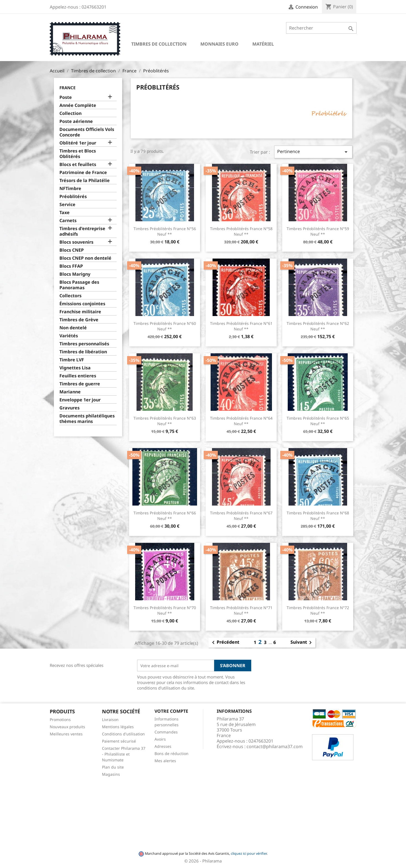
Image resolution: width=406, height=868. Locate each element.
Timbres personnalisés (84, 344)
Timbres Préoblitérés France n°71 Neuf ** (241, 610)
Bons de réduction (171, 753)
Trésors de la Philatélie (85, 181)
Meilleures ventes (66, 734)
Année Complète (78, 105)
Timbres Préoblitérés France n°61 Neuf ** (241, 326)
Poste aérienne (76, 121)
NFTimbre (70, 189)
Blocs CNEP (72, 250)
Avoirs (160, 739)
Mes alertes (165, 761)
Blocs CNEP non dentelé (85, 258)
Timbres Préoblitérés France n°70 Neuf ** (165, 610)
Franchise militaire (80, 312)
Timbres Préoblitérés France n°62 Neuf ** (318, 326)
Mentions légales (118, 727)
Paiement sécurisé (119, 741)
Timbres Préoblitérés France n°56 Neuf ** (165, 231)
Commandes (166, 732)
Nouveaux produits (67, 727)
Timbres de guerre (80, 384)
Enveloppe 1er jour (80, 400)
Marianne (70, 392)
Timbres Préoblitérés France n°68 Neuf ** (318, 516)
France (67, 88)
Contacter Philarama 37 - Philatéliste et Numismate (124, 754)
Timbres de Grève (79, 320)
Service (67, 205)
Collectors (70, 296)
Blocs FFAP (71, 266)
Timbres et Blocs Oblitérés (78, 154)
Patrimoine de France (83, 173)
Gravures (70, 408)
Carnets (68, 221)
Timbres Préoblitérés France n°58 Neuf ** (241, 231)
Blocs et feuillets (78, 165)
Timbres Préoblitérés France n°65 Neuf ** (318, 421)
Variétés (69, 336)
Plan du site (113, 767)
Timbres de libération (83, 352)
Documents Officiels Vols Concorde (87, 132)
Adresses (163, 746)
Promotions (60, 720)
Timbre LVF (72, 360)
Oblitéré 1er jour (78, 143)
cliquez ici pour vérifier (249, 853)
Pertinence (313, 152)
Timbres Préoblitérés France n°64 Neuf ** (241, 421)
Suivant (302, 643)
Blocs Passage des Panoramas (79, 285)
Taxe (65, 213)
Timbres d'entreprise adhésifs (82, 231)
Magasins (111, 774)
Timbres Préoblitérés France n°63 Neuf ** (165, 421)
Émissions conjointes (82, 304)
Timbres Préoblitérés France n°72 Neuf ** (318, 610)
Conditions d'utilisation (123, 734)
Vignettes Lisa (75, 368)
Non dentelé (73, 328)
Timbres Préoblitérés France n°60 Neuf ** (165, 326)
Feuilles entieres (78, 376)
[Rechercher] (321, 28)
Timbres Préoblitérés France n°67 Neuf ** (241, 516)
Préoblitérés (73, 197)
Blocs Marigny (75, 274)
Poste (66, 97)
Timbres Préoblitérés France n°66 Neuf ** (165, 516)
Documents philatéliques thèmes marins (87, 419)
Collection (70, 113)
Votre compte (171, 711)
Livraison (110, 720)
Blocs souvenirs (76, 242)
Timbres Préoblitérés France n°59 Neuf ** (318, 231)
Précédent (225, 643)
